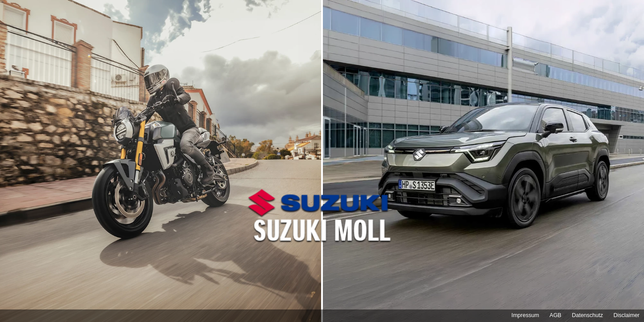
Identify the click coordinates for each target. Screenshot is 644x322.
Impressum (525, 315)
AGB (555, 315)
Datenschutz (587, 315)
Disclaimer (627, 315)
